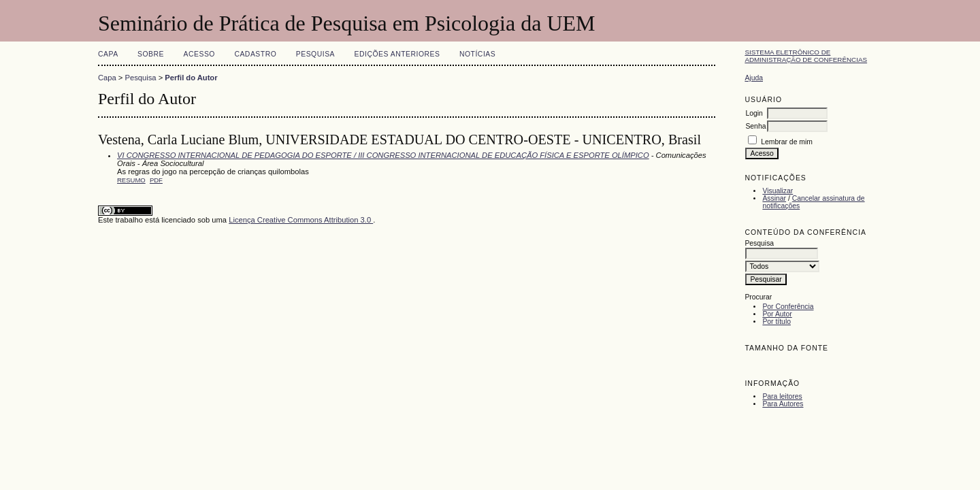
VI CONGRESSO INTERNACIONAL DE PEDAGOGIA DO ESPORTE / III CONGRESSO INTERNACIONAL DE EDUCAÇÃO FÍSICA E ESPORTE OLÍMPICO (383, 155)
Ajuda (754, 78)
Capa (108, 54)
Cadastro (255, 54)
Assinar (774, 198)
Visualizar (778, 191)
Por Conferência (788, 307)
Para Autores (783, 404)
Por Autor (777, 314)
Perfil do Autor (191, 78)
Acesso (199, 54)
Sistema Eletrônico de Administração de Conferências (806, 56)
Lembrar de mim (787, 142)
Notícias (477, 54)
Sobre (151, 54)
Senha (755, 126)
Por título (777, 322)
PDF (156, 180)
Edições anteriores (397, 54)
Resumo (131, 180)
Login (754, 113)
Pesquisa (315, 54)
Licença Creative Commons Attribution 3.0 (301, 220)
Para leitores (782, 396)
